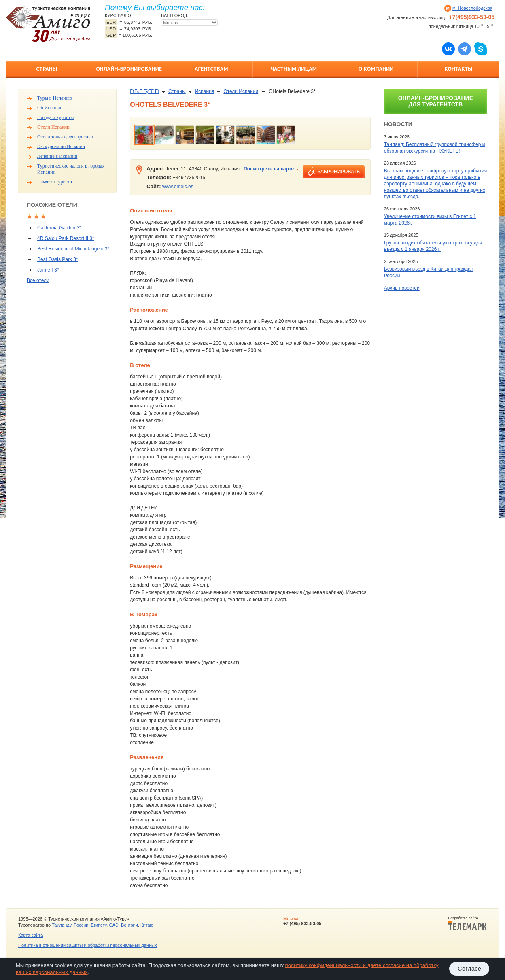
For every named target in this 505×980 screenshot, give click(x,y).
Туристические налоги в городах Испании (71, 169)
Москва (291, 918)
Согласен (471, 969)
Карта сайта (31, 935)
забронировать (339, 172)
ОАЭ (114, 925)
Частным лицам (294, 69)
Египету (99, 925)
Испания (205, 91)
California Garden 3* (59, 228)
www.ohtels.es (178, 187)
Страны (47, 69)
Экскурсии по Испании (61, 146)
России (81, 925)
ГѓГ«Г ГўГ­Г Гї (144, 91)
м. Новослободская (472, 8)
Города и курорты (55, 117)
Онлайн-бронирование (129, 69)
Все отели (38, 280)
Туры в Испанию (55, 98)
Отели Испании (53, 127)
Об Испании (50, 108)
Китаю (147, 925)
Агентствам (211, 69)
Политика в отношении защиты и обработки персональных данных (87, 945)
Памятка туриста (55, 182)
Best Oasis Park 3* (58, 259)
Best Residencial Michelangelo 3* (73, 249)
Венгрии (129, 925)
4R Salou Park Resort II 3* (66, 238)
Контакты (458, 69)
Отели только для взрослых (66, 137)
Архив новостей (402, 288)
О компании (376, 69)
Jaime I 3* (48, 270)
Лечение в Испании (57, 156)
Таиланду (62, 925)
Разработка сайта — (467, 923)
